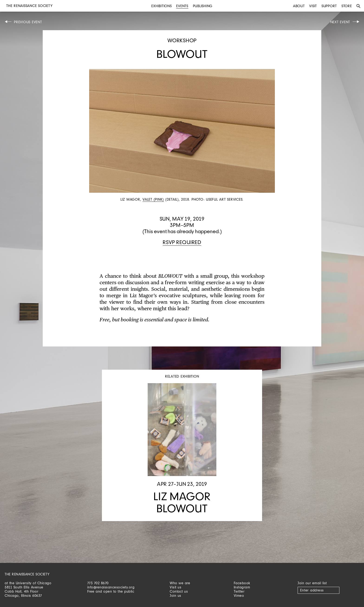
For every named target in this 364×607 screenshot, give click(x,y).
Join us (175, 596)
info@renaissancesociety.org (111, 587)
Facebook (242, 583)
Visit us (175, 587)
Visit (313, 6)
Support (329, 6)
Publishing (203, 6)
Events (182, 6)
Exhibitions (161, 6)
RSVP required (182, 242)
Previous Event (28, 22)
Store (347, 6)
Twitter (239, 591)
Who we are (180, 583)
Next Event (340, 22)
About (299, 6)
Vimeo (239, 596)
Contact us (179, 591)
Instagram (242, 587)
